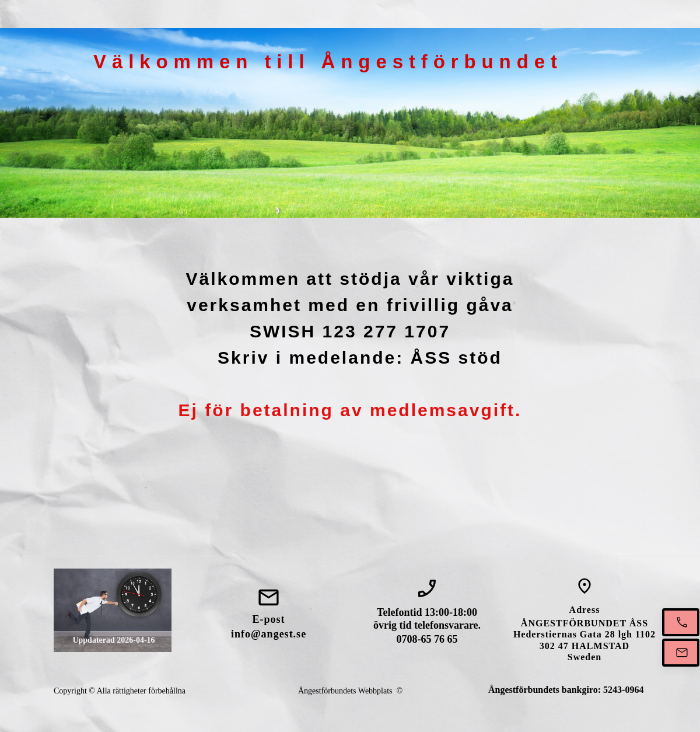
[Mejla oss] (681, 653)
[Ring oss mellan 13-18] (681, 622)
